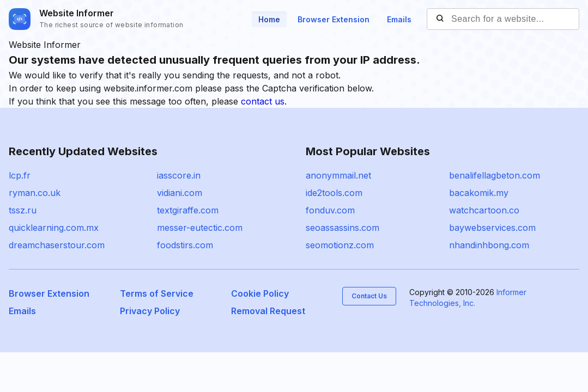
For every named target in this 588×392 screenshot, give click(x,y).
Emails (399, 19)
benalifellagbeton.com (495, 175)
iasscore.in (179, 175)
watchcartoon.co (484, 210)
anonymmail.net (338, 175)
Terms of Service (157, 293)
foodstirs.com (185, 245)
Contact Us (369, 296)
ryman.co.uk (35, 193)
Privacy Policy (150, 311)
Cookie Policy (260, 293)
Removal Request (268, 311)
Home (269, 19)
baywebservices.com (492, 228)
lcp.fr (20, 175)
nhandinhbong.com (489, 245)
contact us (263, 101)
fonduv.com (330, 210)
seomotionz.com (340, 245)
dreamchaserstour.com (57, 245)
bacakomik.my (479, 193)
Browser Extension (334, 19)
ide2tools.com (334, 193)
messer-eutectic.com (200, 228)
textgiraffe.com (188, 210)
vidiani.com (180, 193)
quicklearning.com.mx (54, 228)
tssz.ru (23, 210)
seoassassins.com (343, 228)
